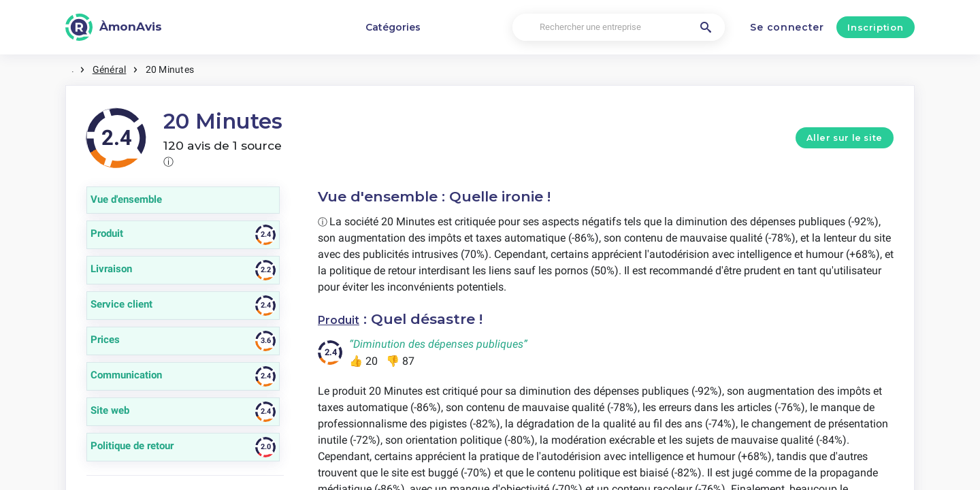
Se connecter (787, 27)
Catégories (393, 27)
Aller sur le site (845, 135)
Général (134, 68)
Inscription (875, 27)
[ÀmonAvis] (114, 27)
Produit (346, 316)
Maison (86, 68)
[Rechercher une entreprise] (619, 28)
